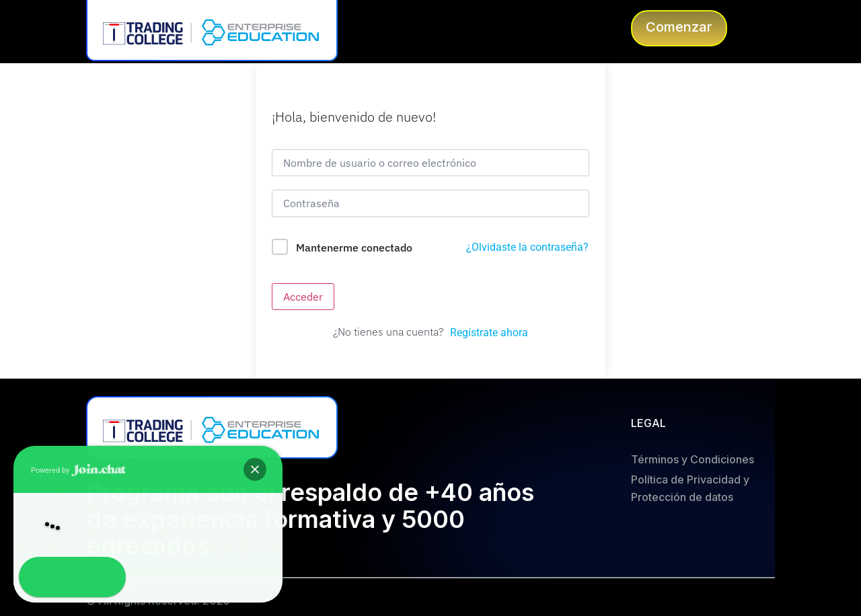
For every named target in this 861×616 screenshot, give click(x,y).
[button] (39, 577)
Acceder (303, 297)
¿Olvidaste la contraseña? (527, 247)
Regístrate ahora (489, 333)
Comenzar (679, 27)
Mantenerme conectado (354, 247)
